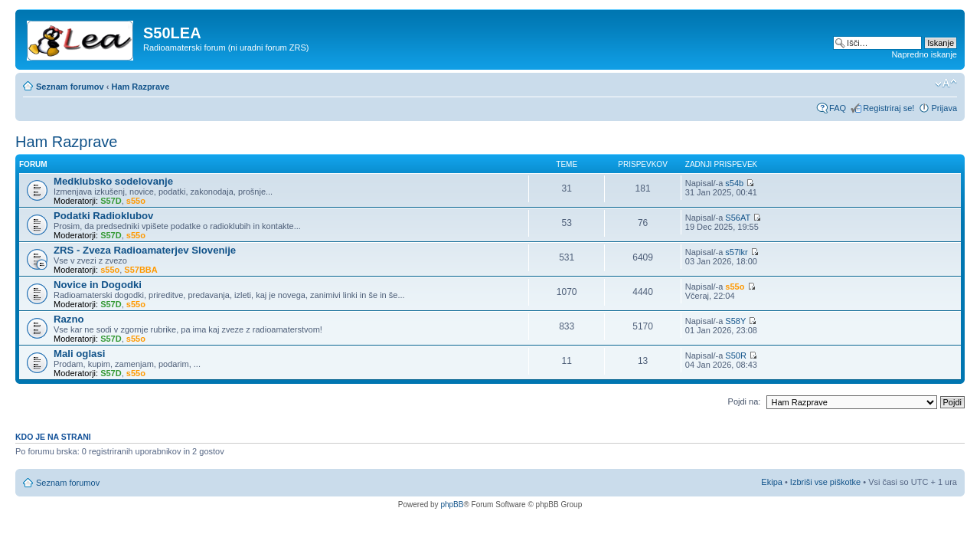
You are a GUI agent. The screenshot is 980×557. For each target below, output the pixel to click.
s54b (734, 183)
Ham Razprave (140, 87)
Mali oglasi (79, 354)
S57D (111, 201)
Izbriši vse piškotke (826, 482)
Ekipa (772, 482)
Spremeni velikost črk (946, 84)
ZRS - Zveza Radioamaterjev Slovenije (145, 250)
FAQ (838, 108)
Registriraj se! (889, 108)
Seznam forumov (70, 87)
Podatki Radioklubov (103, 216)
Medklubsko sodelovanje (113, 181)
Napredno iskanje (924, 54)
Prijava (944, 108)
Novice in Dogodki (98, 285)
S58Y (735, 321)
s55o (136, 201)
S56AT (738, 218)
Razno (69, 319)
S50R (736, 355)
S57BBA (140, 270)
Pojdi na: (745, 401)
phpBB (452, 505)
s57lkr (736, 252)
